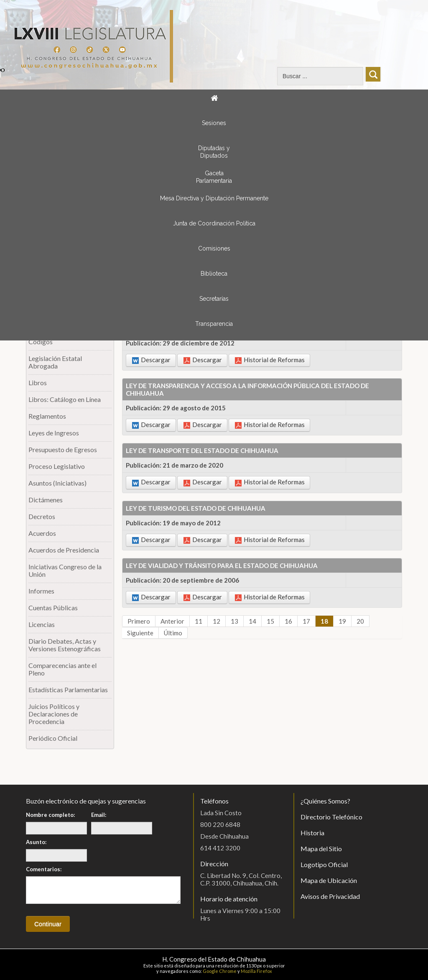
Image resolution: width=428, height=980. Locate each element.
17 (306, 621)
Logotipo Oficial (324, 864)
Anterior (172, 621)
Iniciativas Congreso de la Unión (65, 570)
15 (270, 621)
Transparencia (214, 324)
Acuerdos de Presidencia (64, 550)
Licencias (42, 624)
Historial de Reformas (270, 360)
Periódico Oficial (53, 738)
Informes (41, 591)
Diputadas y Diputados (214, 152)
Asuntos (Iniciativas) (57, 483)
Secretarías (214, 299)
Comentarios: (44, 869)
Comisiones (214, 248)
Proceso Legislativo (57, 466)
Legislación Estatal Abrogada (55, 362)
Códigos (41, 342)
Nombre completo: (50, 815)
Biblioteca (214, 274)
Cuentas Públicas (53, 608)
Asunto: (36, 842)
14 (252, 621)
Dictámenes (46, 500)
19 (342, 621)
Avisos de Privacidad (330, 896)
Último (173, 633)
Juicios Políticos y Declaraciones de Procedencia (54, 714)
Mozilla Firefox (256, 971)
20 (360, 621)
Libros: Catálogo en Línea (65, 399)
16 (288, 621)
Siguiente (140, 633)
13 (234, 621)
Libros (38, 383)
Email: (99, 815)
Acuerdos (42, 533)
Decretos (42, 516)
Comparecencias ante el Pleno (62, 669)
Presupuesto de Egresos (63, 449)
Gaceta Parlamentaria (214, 177)
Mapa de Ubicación (329, 880)
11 (199, 621)
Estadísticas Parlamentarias (68, 690)
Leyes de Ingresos (54, 433)
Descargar (151, 360)
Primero (139, 621)
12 (217, 621)
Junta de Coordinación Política (214, 223)
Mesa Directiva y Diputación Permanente (214, 198)
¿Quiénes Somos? (325, 801)
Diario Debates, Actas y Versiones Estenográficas (65, 645)
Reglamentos (47, 416)
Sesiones (214, 123)
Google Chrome (220, 971)
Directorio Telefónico (331, 817)
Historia (312, 833)
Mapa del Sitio (321, 848)
